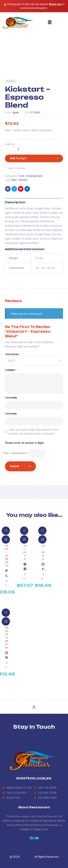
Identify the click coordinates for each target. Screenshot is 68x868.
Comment (11, 370)
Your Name (11, 398)
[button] (50, 22)
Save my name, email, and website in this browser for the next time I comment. (34, 432)
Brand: (8, 113)
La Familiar (27, 857)
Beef (14, 180)
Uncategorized (34, 176)
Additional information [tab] (25, 249)
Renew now (55, 4)
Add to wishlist (17, 168)
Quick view (6, 539)
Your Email (11, 414)
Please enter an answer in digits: (25, 443)
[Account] (34, 707)
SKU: (27, 113)
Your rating (12, 354)
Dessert (23, 180)
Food (21, 176)
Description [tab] (15, 202)
